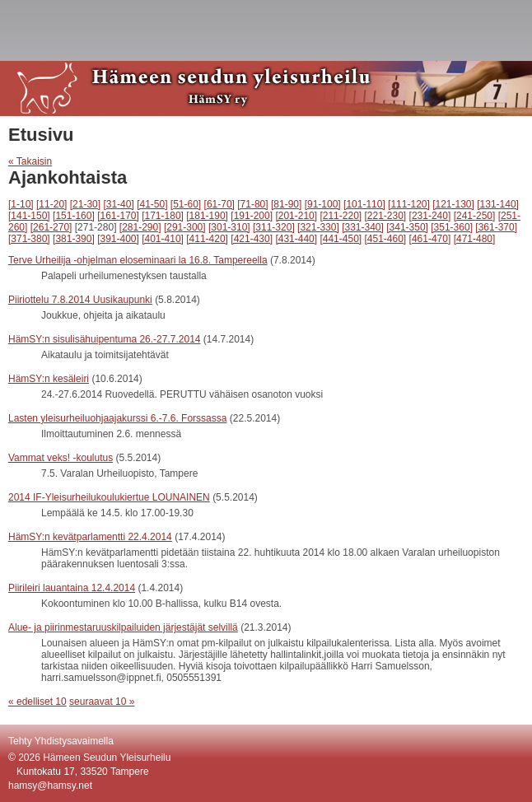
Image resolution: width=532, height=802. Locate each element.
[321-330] (318, 227)
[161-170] (118, 216)
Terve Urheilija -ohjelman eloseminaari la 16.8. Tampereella (138, 260)
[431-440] (296, 239)
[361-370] (496, 227)
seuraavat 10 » (102, 702)
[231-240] (430, 216)
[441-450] (341, 239)
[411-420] (207, 239)
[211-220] (341, 216)
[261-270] (51, 227)
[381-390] (74, 239)
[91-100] (323, 204)
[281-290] (140, 227)
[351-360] (452, 227)
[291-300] (185, 227)
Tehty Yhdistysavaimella (61, 741)
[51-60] (186, 204)
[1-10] (21, 204)
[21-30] (85, 204)
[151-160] (74, 216)
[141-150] (29, 216)
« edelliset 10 (37, 702)
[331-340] (363, 227)
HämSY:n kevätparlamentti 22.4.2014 (90, 537)
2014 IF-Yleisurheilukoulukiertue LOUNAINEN (109, 497)
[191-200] (252, 216)
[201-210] (296, 216)
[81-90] (286, 204)
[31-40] (118, 204)
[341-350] (407, 227)
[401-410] (163, 239)
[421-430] (252, 239)
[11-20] (51, 204)
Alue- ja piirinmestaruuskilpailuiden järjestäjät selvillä (123, 627)
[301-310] (229, 227)
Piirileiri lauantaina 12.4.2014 (72, 588)
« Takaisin (30, 161)
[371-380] (29, 239)
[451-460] (386, 239)
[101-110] (364, 204)
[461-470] (430, 239)
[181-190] (207, 216)
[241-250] (475, 216)
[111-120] (409, 204)
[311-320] (274, 227)
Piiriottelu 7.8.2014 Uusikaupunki (80, 300)
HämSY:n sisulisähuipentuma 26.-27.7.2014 (104, 339)
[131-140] (498, 204)
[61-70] (219, 204)
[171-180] (163, 216)
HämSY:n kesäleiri (49, 379)
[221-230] (386, 216)
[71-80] (252, 204)
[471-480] (475, 239)
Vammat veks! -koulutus (61, 458)
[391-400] (118, 239)
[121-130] (453, 204)
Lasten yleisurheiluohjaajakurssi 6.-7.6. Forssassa (117, 418)
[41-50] (152, 204)
